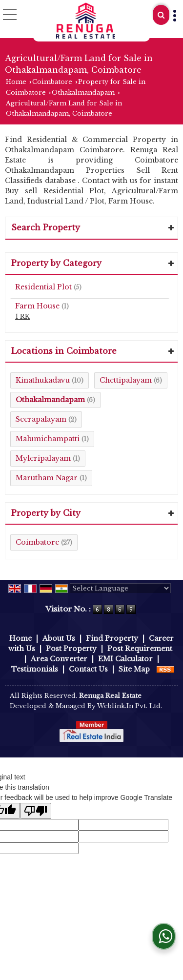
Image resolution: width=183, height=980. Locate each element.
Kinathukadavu (43, 380)
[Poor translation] (36, 811)
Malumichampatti (48, 439)
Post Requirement (140, 649)
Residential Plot (43, 287)
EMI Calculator (125, 659)
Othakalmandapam (83, 92)
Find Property (112, 638)
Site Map (134, 669)
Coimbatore (52, 82)
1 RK (22, 316)
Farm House (37, 306)
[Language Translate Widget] (120, 588)
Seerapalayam (41, 419)
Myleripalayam (43, 458)
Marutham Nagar (47, 478)
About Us (59, 638)
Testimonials (35, 669)
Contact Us (88, 669)
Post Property (71, 649)
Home (16, 82)
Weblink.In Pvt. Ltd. (130, 706)
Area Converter (59, 659)
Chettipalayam (126, 380)
